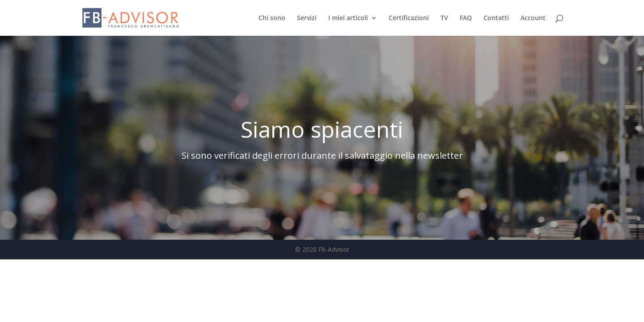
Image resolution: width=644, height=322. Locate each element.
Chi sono (272, 18)
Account (533, 18)
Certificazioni (409, 18)
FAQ (466, 18)
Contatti (496, 18)
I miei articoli (348, 18)
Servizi (307, 18)
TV (444, 18)
